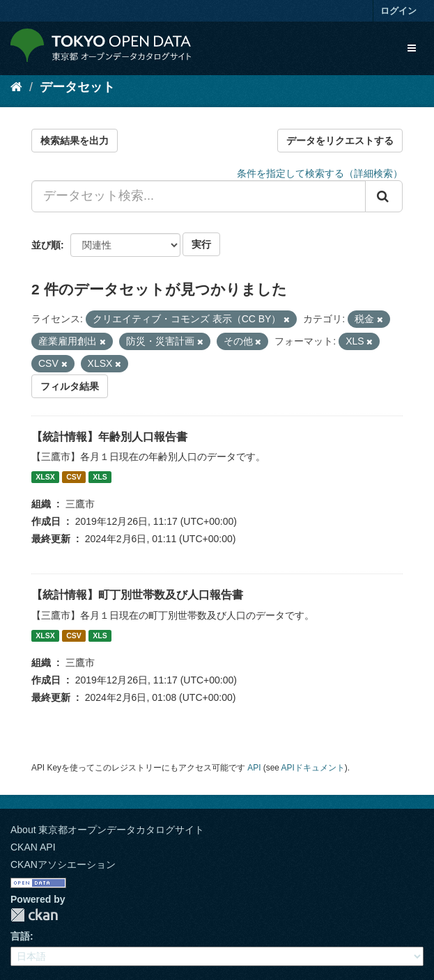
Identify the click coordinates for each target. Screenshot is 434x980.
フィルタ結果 (70, 386)
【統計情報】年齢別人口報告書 (109, 437)
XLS (100, 477)
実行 (201, 244)
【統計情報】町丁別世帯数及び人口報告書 (137, 595)
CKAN (34, 915)
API (254, 768)
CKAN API (33, 847)
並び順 (46, 245)
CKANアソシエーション (63, 864)
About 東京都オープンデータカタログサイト (107, 830)
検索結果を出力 (75, 141)
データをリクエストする (340, 141)
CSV (74, 477)
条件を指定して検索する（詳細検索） (320, 173)
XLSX (45, 477)
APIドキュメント (313, 768)
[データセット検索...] (199, 196)
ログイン (398, 11)
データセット (77, 87)
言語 (20, 936)
